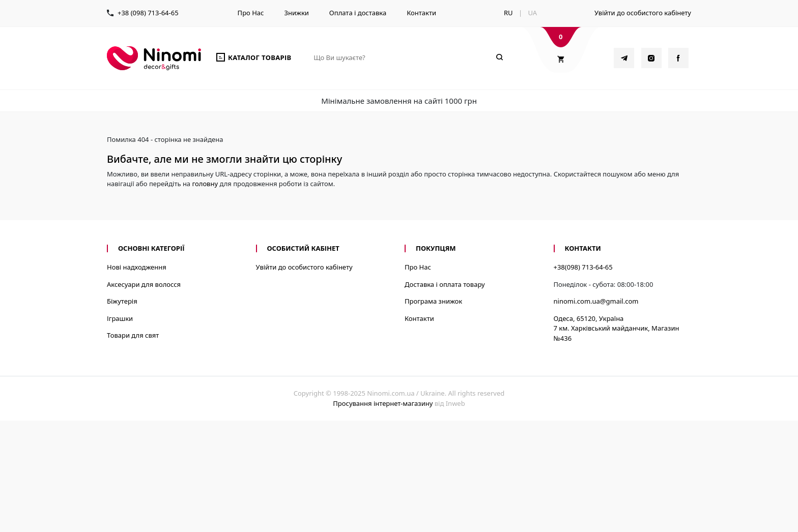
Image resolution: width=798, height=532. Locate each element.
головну (205, 184)
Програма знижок (433, 301)
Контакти (421, 13)
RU (508, 13)
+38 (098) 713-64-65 (148, 13)
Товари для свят (133, 335)
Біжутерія (122, 301)
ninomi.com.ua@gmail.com (596, 301)
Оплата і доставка (358, 13)
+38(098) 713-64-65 (583, 267)
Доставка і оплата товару (445, 284)
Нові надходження (137, 267)
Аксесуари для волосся (144, 284)
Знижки (296, 13)
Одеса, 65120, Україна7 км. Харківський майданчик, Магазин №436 (617, 328)
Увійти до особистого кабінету (643, 13)
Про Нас (251, 13)
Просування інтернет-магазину (383, 403)
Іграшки (120, 318)
